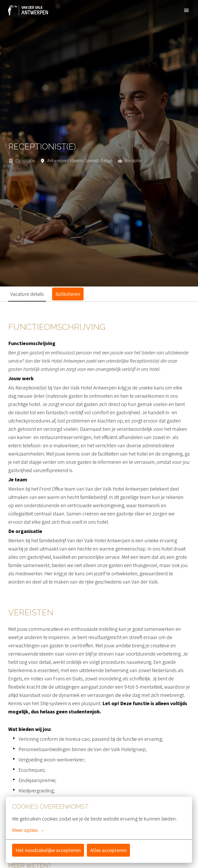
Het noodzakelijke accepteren (48, 850)
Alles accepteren (108, 850)
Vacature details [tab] (27, 294)
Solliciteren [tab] (68, 294)
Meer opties (28, 830)
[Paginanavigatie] (186, 10)
